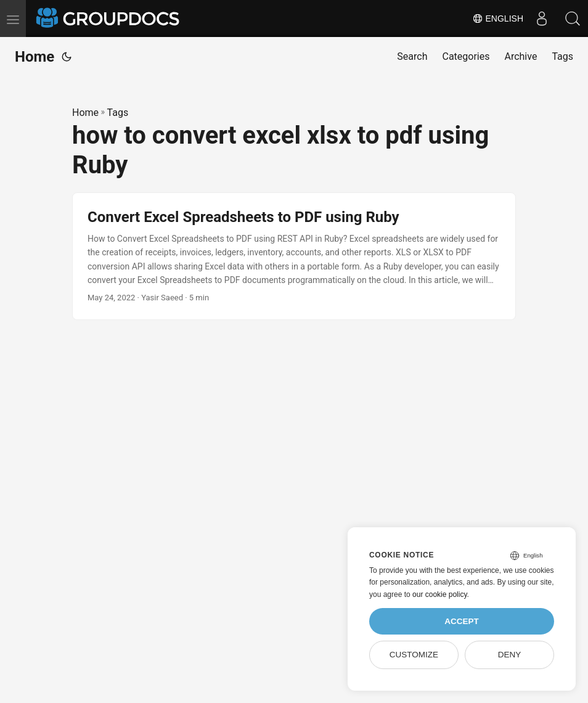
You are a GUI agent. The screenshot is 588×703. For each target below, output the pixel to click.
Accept (462, 621)
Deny (510, 655)
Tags (118, 113)
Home (35, 57)
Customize (414, 655)
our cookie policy (440, 594)
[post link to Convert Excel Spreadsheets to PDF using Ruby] (294, 257)
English (498, 18)
